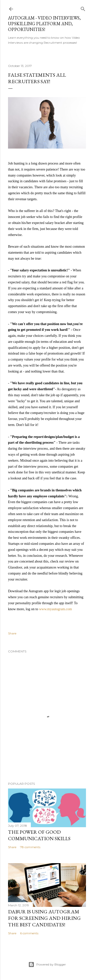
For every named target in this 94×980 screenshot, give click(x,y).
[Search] (83, 8)
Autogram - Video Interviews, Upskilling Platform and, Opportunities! (44, 24)
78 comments (30, 847)
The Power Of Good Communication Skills (39, 835)
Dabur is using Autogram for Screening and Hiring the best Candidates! (44, 918)
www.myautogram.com (56, 609)
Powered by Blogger (47, 965)
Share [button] (12, 633)
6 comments (29, 933)
